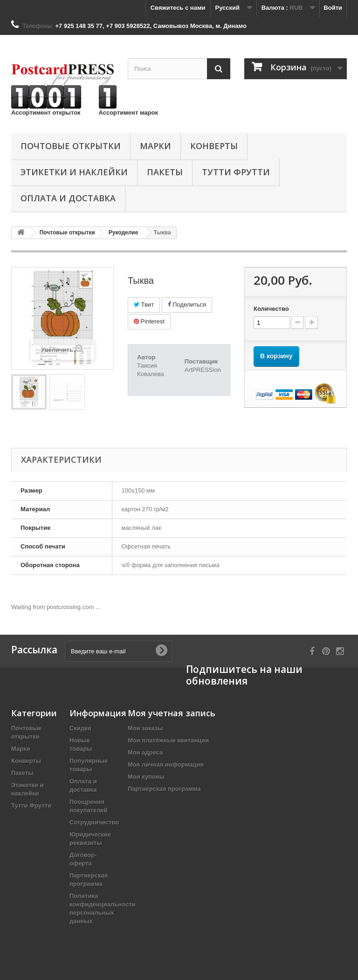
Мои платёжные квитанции (168, 740)
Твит (144, 305)
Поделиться (187, 305)
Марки (155, 146)
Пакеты (165, 172)
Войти (333, 8)
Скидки (80, 728)
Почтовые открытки (71, 146)
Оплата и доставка (68, 198)
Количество (271, 309)
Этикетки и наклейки (74, 172)
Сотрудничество (94, 822)
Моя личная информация (166, 764)
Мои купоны (146, 777)
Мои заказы (145, 728)
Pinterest (149, 321)
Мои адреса (145, 752)
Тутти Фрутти (236, 172)
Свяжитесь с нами (178, 8)
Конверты (214, 146)
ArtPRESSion (203, 370)
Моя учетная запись (172, 713)
